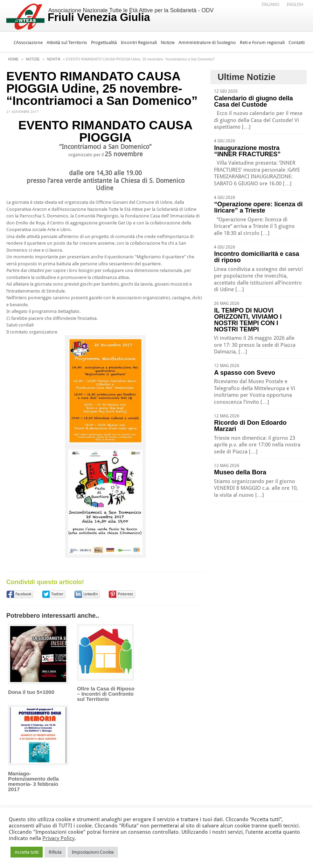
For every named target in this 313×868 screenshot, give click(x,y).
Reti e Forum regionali (262, 42)
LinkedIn (91, 594)
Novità (54, 59)
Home (13, 59)
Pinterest (125, 594)
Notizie (168, 42)
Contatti (297, 42)
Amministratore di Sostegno (207, 42)
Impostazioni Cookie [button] (93, 852)
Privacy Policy (58, 838)
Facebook (23, 594)
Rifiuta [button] (55, 852)
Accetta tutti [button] (27, 852)
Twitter (57, 594)
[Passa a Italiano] (270, 5)
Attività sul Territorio (67, 42)
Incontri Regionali (139, 42)
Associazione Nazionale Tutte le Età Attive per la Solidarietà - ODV (131, 15)
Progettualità (104, 42)
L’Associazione (28, 42)
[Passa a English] (295, 5)
